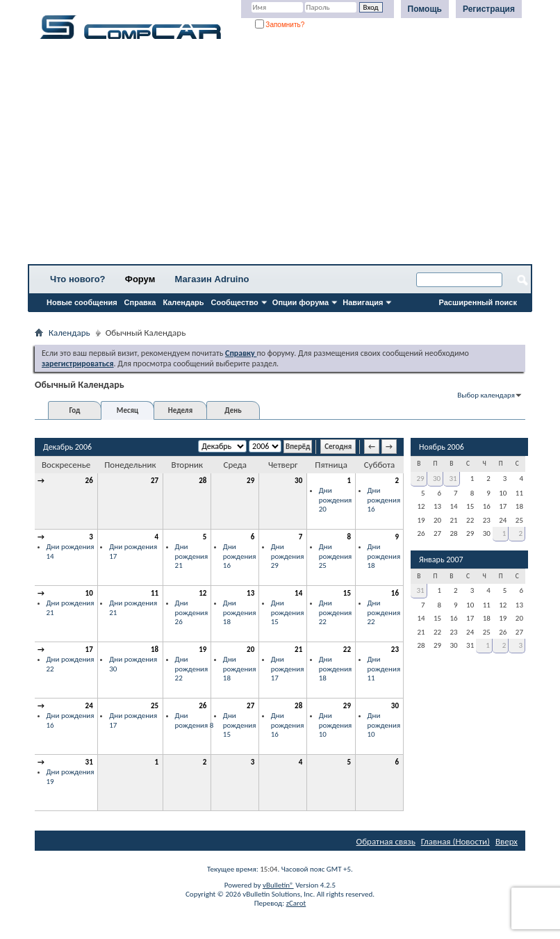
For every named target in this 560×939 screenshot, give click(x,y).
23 (395, 650)
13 (250, 593)
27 (155, 481)
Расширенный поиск (478, 302)
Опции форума (300, 302)
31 (89, 762)
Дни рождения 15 (288, 612)
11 (155, 593)
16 (395, 593)
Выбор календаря (486, 395)
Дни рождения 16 (384, 500)
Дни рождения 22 (336, 612)
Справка (140, 302)
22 (347, 650)
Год (74, 410)
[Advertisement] (280, 156)
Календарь (183, 302)
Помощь (425, 9)
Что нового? (78, 279)
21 (298, 650)
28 (203, 481)
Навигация (363, 302)
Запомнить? (280, 25)
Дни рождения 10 (336, 725)
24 (89, 706)
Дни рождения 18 (384, 556)
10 (89, 593)
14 (298, 593)
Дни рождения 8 (195, 720)
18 (155, 650)
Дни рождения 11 (384, 669)
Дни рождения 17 (288, 669)
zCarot (296, 903)
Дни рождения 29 (288, 556)
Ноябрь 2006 (442, 447)
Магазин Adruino (212, 279)
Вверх (507, 841)
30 (298, 481)
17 (89, 650)
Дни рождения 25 (336, 556)
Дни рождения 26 (192, 612)
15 (347, 593)
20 (250, 650)
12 (203, 593)
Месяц (127, 410)
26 (89, 481)
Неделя (180, 410)
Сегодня (338, 447)
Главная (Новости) (455, 841)
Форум (140, 279)
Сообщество (235, 302)
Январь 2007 (441, 560)
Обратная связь (386, 841)
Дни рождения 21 (192, 556)
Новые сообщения (82, 302)
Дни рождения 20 (336, 500)
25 (155, 706)
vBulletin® (278, 885)
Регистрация (489, 9)
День (233, 410)
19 (203, 650)
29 (250, 481)
